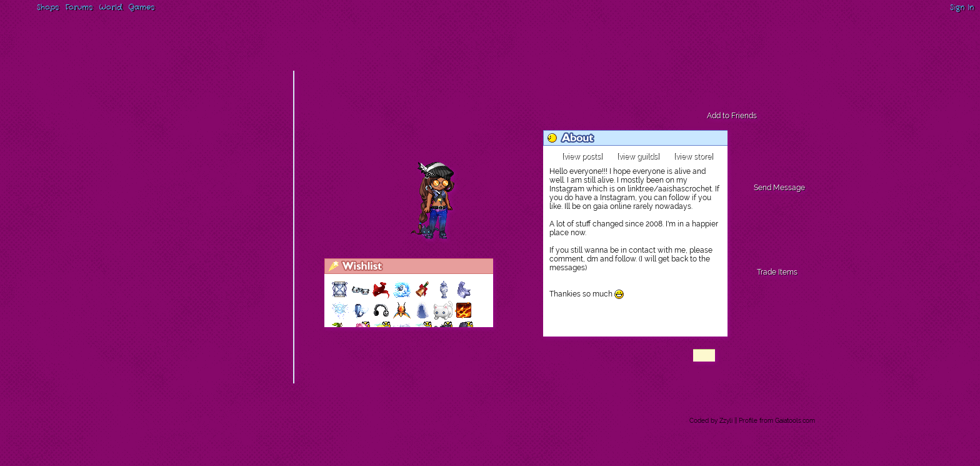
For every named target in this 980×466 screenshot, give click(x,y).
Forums (79, 7)
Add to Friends (732, 116)
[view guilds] (638, 156)
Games (141, 7)
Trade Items (777, 272)
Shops (48, 7)
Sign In (962, 7)
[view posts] (582, 156)
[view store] (693, 156)
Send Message (779, 188)
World (110, 7)
